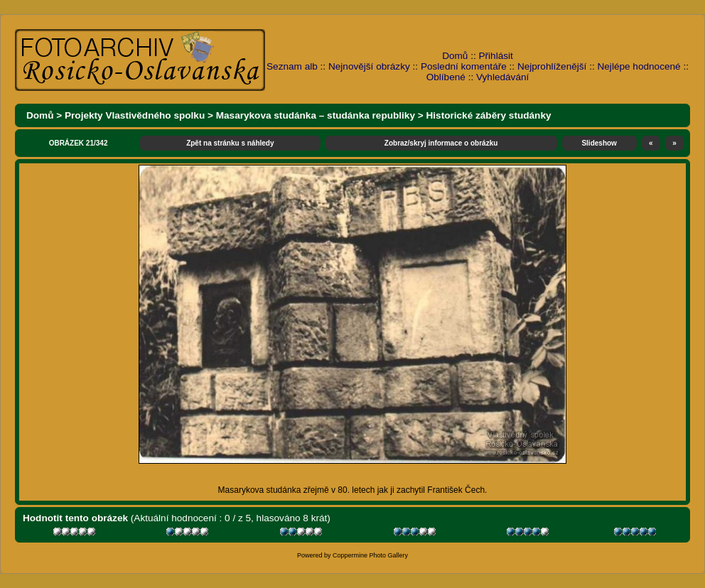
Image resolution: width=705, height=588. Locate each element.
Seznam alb (292, 66)
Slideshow (599, 143)
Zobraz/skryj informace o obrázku (441, 143)
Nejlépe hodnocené (639, 66)
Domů (455, 56)
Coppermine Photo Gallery (370, 555)
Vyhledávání (502, 77)
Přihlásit (496, 56)
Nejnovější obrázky (369, 66)
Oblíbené (446, 77)
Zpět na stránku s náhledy (230, 143)
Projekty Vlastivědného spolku (135, 115)
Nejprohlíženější (552, 66)
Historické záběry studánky (489, 115)
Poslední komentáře (464, 66)
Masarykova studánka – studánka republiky (316, 115)
